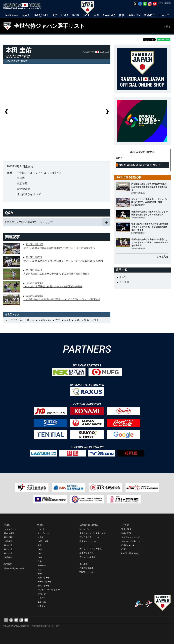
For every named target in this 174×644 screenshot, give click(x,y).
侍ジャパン (84, 529)
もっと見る (162, 257)
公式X (124, 549)
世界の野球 (126, 533)
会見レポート (44, 586)
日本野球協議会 (86, 568)
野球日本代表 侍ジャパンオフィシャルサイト (23, 6)
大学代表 (8, 541)
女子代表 (8, 557)
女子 (96, 320)
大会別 (123, 277)
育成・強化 (126, 529)
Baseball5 (42, 566)
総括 (40, 570)
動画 (40, 574)
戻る (168, 26)
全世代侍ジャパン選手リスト (49, 26)
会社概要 (83, 564)
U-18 (67, 320)
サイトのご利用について (132, 541)
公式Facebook (128, 545)
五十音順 (124, 282)
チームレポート (45, 582)
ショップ (42, 606)
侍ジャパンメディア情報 (91, 549)
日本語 (161, 3)
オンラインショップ (130, 537)
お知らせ (42, 594)
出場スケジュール (88, 541)
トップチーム (15, 320)
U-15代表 (8, 549)
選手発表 (42, 602)
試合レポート (44, 578)
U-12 (87, 320)
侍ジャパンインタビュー (49, 590)
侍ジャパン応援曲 (88, 557)
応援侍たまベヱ (86, 553)
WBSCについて (86, 572)
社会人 (30, 320)
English (168, 3)
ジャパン (42, 529)
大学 (58, 320)
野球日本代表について (90, 537)
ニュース (42, 598)
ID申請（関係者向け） (131, 553)
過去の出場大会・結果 (14, 569)
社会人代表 (9, 533)
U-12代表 (8, 553)
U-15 (77, 320)
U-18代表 (8, 545)
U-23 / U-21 (45, 320)
